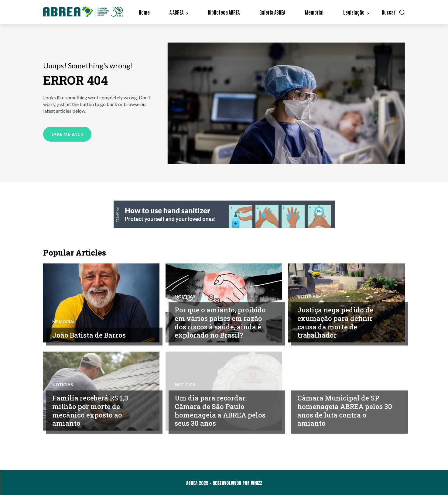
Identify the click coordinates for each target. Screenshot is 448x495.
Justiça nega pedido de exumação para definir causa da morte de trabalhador (337, 323)
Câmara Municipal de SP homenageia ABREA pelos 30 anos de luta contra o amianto (342, 411)
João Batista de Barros (90, 335)
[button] (393, 12)
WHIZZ (256, 483)
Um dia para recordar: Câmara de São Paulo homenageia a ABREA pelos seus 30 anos (212, 411)
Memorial (64, 322)
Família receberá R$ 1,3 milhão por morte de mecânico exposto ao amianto (92, 411)
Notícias (185, 297)
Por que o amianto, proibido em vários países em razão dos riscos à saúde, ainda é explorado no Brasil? (222, 323)
